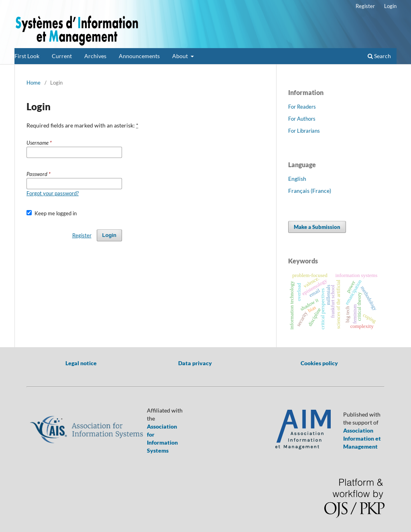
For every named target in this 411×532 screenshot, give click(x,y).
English (297, 179)
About (181, 56)
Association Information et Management (362, 438)
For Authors (302, 119)
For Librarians (304, 131)
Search (379, 56)
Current (62, 56)
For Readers (302, 107)
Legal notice (81, 363)
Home (34, 83)
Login (390, 6)
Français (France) (310, 191)
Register (365, 6)
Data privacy (195, 363)
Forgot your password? (53, 193)
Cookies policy (319, 363)
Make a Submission (317, 227)
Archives (95, 56)
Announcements (139, 56)
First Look (27, 56)
